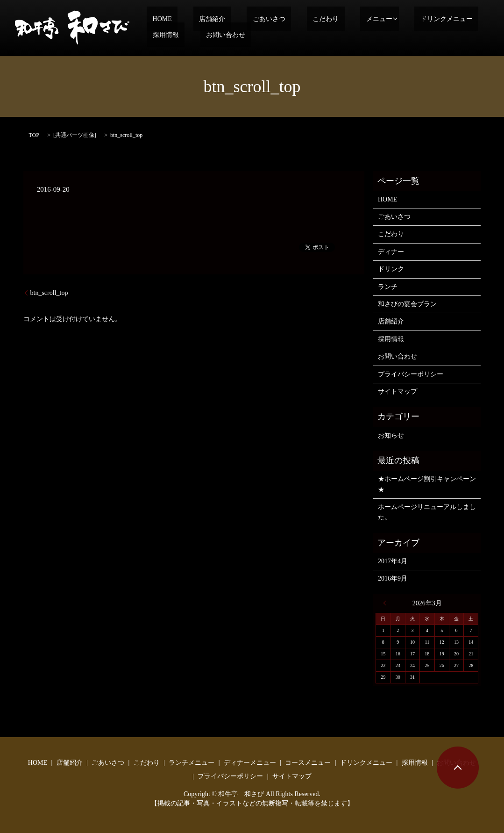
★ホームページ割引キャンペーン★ (427, 484)
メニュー (327, 19)
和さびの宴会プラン (407, 304)
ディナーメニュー (250, 763)
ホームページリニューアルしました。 (427, 512)
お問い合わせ (166, 35)
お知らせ (391, 435)
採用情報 (443, 19)
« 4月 (387, 603)
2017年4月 (393, 561)
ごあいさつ (240, 19)
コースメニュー (308, 763)
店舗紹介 (195, 19)
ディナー (391, 252)
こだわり (285, 19)
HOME (156, 19)
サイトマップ (398, 391)
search (209, 35)
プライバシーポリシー (411, 374)
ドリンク (391, 269)
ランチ (388, 287)
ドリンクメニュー (388, 19)
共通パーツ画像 (75, 135)
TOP (34, 135)
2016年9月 (393, 578)
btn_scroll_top (49, 293)
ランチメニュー (192, 763)
